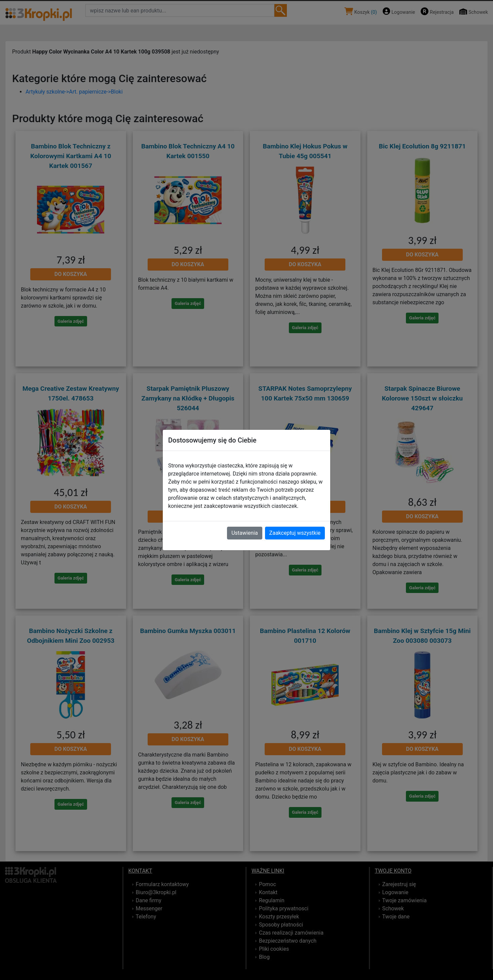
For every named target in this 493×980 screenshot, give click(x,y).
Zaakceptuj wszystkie (295, 533)
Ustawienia (244, 533)
